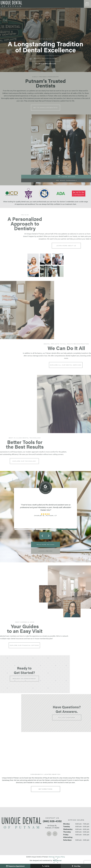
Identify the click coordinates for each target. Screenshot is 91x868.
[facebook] (55, 834)
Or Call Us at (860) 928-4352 (46, 63)
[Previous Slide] (42, 536)
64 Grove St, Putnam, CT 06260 (52, 827)
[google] (49, 834)
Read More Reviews (46, 545)
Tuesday (67, 826)
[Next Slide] (49, 536)
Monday (66, 824)
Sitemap (51, 857)
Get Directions (45, 789)
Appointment (45, 58)
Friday (66, 835)
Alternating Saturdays (68, 839)
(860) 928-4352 (52, 821)
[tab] (24, 529)
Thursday (67, 832)
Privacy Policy (60, 857)
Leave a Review (46, 551)
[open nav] (87, 4)
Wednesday (68, 829)
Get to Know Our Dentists (45, 108)
